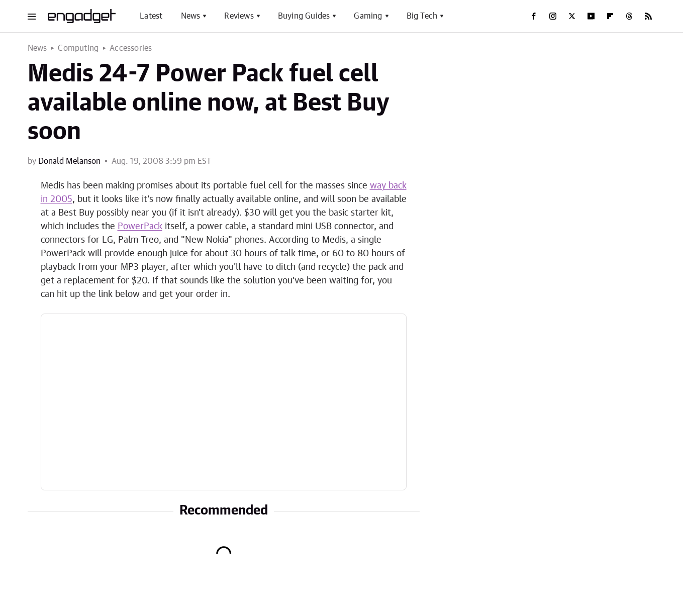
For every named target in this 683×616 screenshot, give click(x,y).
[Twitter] (572, 16)
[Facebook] (534, 16)
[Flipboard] (610, 16)
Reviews (239, 16)
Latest (151, 16)
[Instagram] (553, 16)
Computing (78, 48)
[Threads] (629, 16)
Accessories (131, 48)
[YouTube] (591, 16)
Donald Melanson (69, 161)
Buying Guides (304, 16)
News (191, 16)
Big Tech (422, 16)
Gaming (368, 16)
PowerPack (140, 227)
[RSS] (648, 16)
